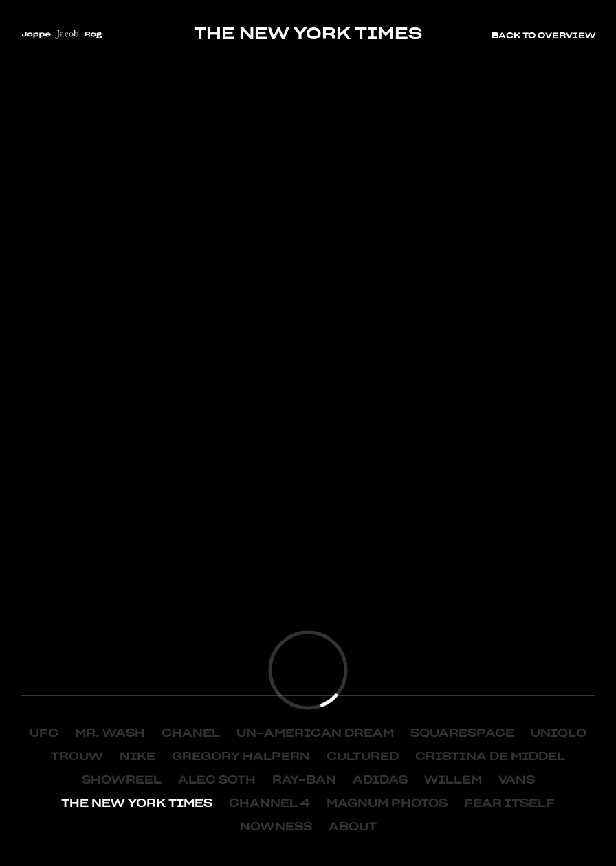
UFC (44, 733)
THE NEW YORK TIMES (137, 803)
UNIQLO (559, 733)
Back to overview (543, 36)
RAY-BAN (304, 780)
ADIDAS (380, 780)
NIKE (137, 757)
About (353, 827)
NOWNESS (276, 827)
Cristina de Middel (490, 757)
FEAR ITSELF (509, 803)
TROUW (77, 757)
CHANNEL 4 (269, 803)
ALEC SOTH (217, 780)
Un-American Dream (315, 733)
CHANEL (191, 733)
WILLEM (453, 780)
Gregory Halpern (241, 757)
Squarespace (462, 733)
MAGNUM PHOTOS (387, 803)
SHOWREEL (122, 780)
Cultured (363, 757)
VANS (517, 780)
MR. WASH (110, 733)
